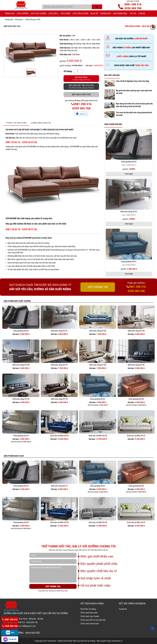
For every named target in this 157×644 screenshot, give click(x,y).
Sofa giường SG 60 (136, 419)
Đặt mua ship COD (81, 94)
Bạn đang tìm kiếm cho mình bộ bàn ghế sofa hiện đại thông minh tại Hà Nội (134, 105)
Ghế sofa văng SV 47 (59, 384)
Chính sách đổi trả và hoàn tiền (93, 620)
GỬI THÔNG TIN (98, 293)
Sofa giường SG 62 (129, 162)
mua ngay (129, 174)
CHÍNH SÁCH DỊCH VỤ (41, 123)
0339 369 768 (133, 8)
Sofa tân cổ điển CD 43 (59, 456)
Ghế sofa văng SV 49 (136, 350)
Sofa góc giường (39, 14)
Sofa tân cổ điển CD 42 (98, 456)
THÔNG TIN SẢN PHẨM (16, 123)
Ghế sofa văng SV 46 (98, 384)
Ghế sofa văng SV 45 (136, 384)
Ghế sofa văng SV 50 (98, 350)
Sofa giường (23, 14)
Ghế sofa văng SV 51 (129, 212)
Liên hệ (142, 14)
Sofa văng (66, 14)
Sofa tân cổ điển (81, 14)
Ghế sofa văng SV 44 (21, 419)
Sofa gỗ (94, 14)
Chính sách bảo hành (89, 613)
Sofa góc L (54, 14)
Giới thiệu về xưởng (88, 609)
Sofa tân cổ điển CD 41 (136, 456)
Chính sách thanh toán (90, 624)
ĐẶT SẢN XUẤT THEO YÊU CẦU (81, 87)
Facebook (123, 609)
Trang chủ (10, 14)
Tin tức (133, 14)
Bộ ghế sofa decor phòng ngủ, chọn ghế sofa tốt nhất (134, 92)
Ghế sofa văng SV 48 (21, 384)
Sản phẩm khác (120, 14)
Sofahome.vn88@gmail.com (24, 626)
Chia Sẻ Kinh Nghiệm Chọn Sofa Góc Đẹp (133, 81)
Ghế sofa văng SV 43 (59, 419)
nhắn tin (83, 114)
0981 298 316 (133, 4)
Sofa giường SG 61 (129, 262)
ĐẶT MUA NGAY (81, 79)
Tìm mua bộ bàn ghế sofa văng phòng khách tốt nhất (134, 114)
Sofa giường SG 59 (21, 456)
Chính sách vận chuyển (90, 616)
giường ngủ (106, 14)
